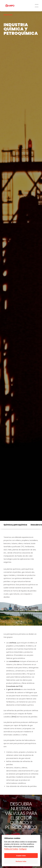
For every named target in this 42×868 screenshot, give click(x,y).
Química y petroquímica (15, 525)
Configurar (23, 849)
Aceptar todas (21, 856)
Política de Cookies (11, 849)
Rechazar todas (21, 861)
